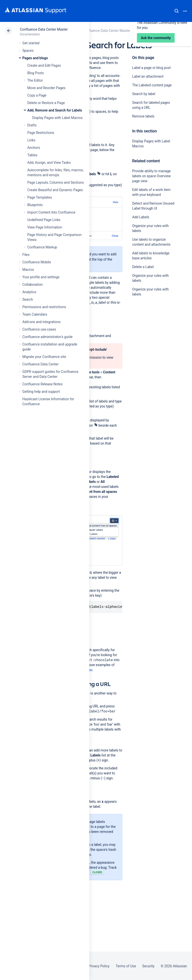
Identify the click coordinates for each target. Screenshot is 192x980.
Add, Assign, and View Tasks (49, 163)
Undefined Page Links (44, 220)
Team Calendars (35, 314)
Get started (31, 43)
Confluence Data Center (40, 364)
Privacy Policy (99, 966)
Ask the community (150, 343)
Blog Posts (36, 73)
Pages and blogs (35, 58)
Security (148, 966)
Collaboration (32, 285)
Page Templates (40, 197)
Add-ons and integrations (41, 322)
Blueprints (35, 205)
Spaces (28, 51)
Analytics (29, 292)
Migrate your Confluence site (44, 357)
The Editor (35, 80)
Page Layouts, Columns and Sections (56, 182)
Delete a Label (143, 267)
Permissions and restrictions (44, 307)
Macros (28, 270)
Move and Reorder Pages (46, 88)
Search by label (144, 94)
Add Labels (141, 217)
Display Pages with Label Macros (57, 118)
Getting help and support (41, 392)
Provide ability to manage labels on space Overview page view (152, 176)
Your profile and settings (41, 277)
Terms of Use (126, 966)
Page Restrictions (41, 133)
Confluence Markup (42, 247)
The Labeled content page (152, 85)
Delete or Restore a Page (46, 103)
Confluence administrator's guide (47, 337)
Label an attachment (148, 76)
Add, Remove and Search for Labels (55, 110)
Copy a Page (37, 95)
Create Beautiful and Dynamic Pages (55, 190)
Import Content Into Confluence (51, 212)
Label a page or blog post (151, 68)
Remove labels (143, 116)
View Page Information (45, 227)
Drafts (32, 125)
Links (31, 140)
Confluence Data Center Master (44, 29)
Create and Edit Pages (44, 65)
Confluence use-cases (39, 329)
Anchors (34, 148)
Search (177, 11)
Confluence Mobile (37, 262)
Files (26, 255)
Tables (32, 155)
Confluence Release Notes (42, 384)
